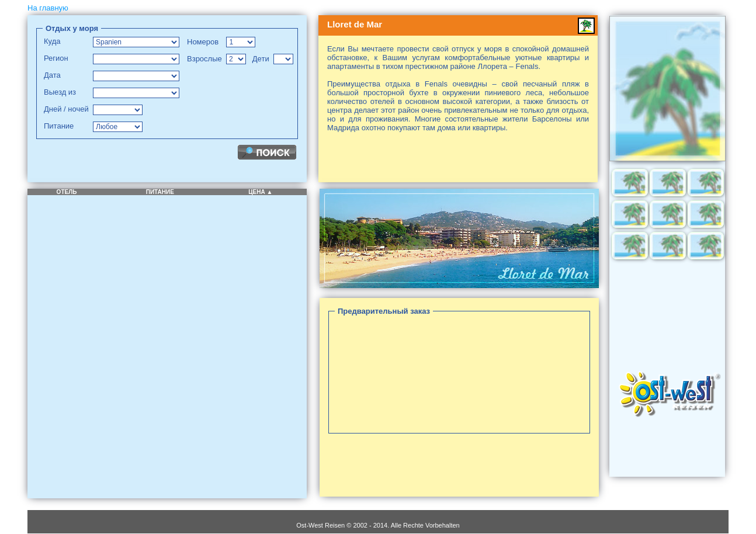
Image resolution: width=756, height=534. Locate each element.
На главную (48, 8)
